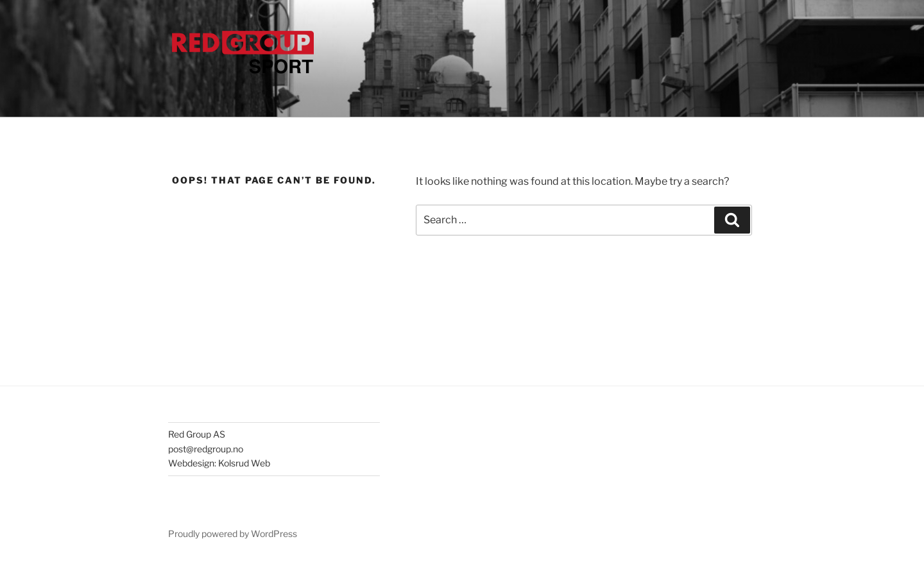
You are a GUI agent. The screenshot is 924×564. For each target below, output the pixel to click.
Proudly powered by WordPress (233, 534)
